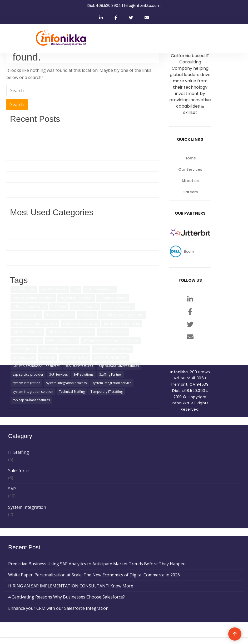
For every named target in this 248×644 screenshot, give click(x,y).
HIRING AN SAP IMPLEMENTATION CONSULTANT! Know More (73, 166)
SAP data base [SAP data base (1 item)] (23, 357)
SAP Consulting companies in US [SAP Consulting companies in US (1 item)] (64, 349)
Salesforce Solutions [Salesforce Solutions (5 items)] (62, 340)
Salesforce (20, 234)
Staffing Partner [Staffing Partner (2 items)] (111, 374)
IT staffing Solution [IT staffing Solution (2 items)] (59, 315)
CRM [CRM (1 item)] (76, 289)
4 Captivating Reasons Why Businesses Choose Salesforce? (68, 177)
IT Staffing (20, 245)
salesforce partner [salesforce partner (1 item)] (113, 332)
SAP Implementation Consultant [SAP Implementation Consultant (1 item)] (36, 366)
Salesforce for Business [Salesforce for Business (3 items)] (80, 323)
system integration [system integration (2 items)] (26, 383)
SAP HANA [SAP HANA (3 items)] (47, 357)
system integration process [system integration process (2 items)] (66, 383)
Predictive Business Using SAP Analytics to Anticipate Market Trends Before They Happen (77, 133)
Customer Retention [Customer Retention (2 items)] (100, 289)
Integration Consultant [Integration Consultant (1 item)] (76, 298)
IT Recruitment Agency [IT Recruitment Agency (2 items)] (29, 306)
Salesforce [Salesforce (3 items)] (87, 315)
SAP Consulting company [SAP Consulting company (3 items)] (112, 349)
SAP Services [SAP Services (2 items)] (58, 374)
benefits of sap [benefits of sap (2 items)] (24, 289)
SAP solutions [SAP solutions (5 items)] (83, 374)
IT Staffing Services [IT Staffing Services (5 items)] (26, 315)
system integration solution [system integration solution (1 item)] (33, 392)
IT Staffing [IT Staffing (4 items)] (59, 306)
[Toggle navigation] (207, 39)
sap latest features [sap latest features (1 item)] (79, 366)
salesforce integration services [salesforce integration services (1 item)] (70, 332)
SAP (14, 223)
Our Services (190, 169)
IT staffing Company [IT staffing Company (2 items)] (118, 306)
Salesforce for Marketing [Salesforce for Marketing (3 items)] (122, 323)
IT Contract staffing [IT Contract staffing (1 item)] (113, 298)
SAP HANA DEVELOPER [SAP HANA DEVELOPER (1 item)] (110, 357)
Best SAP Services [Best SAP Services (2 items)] (54, 289)
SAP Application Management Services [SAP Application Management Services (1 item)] (111, 340)
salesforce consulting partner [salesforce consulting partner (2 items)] (122, 315)
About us (190, 181)
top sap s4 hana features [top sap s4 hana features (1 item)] (31, 400)
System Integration (29, 256)
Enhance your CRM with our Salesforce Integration (60, 188)
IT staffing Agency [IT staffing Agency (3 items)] (85, 306)
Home (190, 158)
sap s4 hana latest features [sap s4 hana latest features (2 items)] (119, 366)
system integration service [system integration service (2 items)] (112, 383)
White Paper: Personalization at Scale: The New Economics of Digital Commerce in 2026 (77, 151)
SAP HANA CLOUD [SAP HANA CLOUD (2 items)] (74, 357)
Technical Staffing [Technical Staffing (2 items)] (72, 392)
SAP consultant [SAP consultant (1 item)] (24, 349)
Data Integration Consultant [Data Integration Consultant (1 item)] (33, 298)
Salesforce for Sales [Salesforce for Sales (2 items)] (27, 332)
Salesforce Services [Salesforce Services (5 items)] (27, 340)
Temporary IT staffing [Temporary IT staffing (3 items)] (107, 392)
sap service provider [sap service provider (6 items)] (28, 374)
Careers (190, 192)
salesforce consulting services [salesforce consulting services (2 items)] (35, 323)
